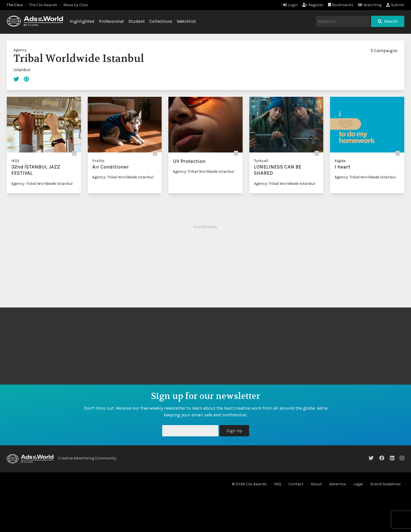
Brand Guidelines (386, 484)
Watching (370, 5)
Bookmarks (341, 5)
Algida (340, 161)
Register (313, 5)
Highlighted (82, 21)
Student (137, 21)
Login (290, 5)
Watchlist (186, 21)
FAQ (278, 484)
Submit (395, 5)
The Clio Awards (43, 5)
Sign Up (234, 431)
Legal (358, 484)
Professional (111, 21)
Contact (296, 484)
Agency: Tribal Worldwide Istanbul (42, 184)
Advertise (338, 484)
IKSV (15, 161)
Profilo (98, 161)
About (316, 484)
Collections (161, 21)
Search (388, 21)
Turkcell (261, 161)
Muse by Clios (76, 5)
